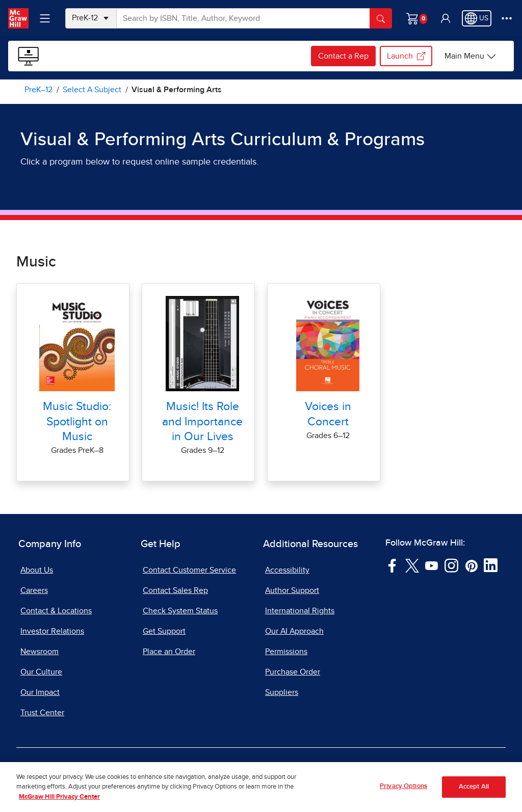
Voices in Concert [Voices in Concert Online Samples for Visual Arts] (328, 414)
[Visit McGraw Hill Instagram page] (451, 565)
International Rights (300, 611)
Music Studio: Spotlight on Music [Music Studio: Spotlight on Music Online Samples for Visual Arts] (77, 422)
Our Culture (41, 672)
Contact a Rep (343, 56)
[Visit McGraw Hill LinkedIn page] (491, 565)
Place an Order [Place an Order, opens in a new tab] (169, 652)
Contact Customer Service (189, 570)
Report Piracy (382, 770)
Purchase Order (293, 672)
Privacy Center (158, 770)
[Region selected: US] (477, 18)
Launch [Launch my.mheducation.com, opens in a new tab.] (406, 56)
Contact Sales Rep (175, 590)
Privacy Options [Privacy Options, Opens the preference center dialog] (403, 796)
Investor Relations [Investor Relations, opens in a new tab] (52, 631)
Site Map (440, 770)
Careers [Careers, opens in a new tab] (34, 590)
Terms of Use (90, 770)
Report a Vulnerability (301, 770)
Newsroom (40, 652)
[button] (446, 18)
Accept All (474, 797)
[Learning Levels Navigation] (45, 18)
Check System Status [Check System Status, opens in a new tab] (180, 611)
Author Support (292, 590)
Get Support (164, 631)
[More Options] (507, 18)
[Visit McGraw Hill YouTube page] (432, 565)
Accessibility (287, 570)
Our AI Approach (294, 631)
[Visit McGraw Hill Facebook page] (392, 565)
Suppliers (282, 692)
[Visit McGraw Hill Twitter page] (412, 565)
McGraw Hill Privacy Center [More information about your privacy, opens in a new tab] (59, 807)
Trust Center (42, 713)
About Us (37, 570)
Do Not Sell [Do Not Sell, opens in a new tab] (223, 770)
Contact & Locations (56, 611)
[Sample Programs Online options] (471, 56)
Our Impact (40, 692)
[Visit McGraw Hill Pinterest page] (471, 565)
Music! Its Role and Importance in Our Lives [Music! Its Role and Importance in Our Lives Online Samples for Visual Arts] (202, 422)
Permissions (286, 652)
